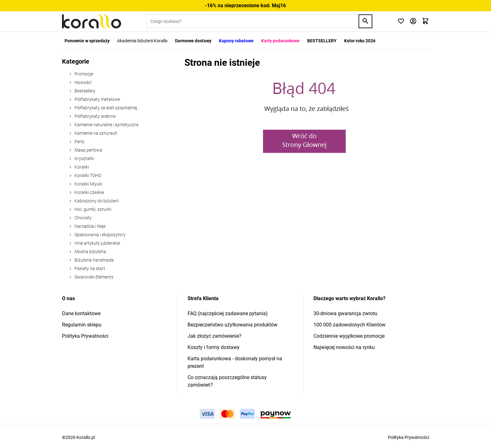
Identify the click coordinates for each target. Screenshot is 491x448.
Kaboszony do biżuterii (96, 201)
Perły (79, 142)
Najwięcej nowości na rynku (344, 347)
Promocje (83, 74)
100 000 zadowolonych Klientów (349, 325)
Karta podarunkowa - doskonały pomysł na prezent (235, 362)
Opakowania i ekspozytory (100, 235)
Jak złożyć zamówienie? (214, 336)
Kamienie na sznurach (96, 133)
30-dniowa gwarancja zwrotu (345, 313)
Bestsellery (85, 91)
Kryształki (84, 159)
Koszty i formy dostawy (214, 347)
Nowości (83, 82)
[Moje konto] (413, 21)
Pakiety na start (89, 268)
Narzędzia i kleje (90, 226)
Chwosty (83, 218)
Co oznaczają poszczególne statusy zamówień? (227, 381)
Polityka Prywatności (85, 336)
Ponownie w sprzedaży (87, 41)
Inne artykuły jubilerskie (97, 243)
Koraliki (81, 167)
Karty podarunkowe (280, 41)
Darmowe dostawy (193, 41)
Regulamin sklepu (82, 325)
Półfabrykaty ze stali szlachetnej (105, 108)
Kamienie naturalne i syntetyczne (106, 125)
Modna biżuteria (90, 252)
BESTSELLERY (322, 41)
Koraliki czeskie (89, 192)
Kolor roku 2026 (360, 41)
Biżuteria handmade (94, 260)
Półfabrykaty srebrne (95, 116)
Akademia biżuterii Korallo (142, 41)
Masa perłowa (88, 150)
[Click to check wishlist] (401, 21)
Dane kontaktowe (81, 313)
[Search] (365, 21)
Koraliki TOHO (87, 175)
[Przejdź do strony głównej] (92, 21)
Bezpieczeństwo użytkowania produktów (233, 325)
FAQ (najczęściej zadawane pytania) (228, 313)
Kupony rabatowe (236, 41)
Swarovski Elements (93, 277)
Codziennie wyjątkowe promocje (349, 336)
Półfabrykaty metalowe (97, 99)
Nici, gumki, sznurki (93, 209)
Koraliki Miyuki (88, 184)
